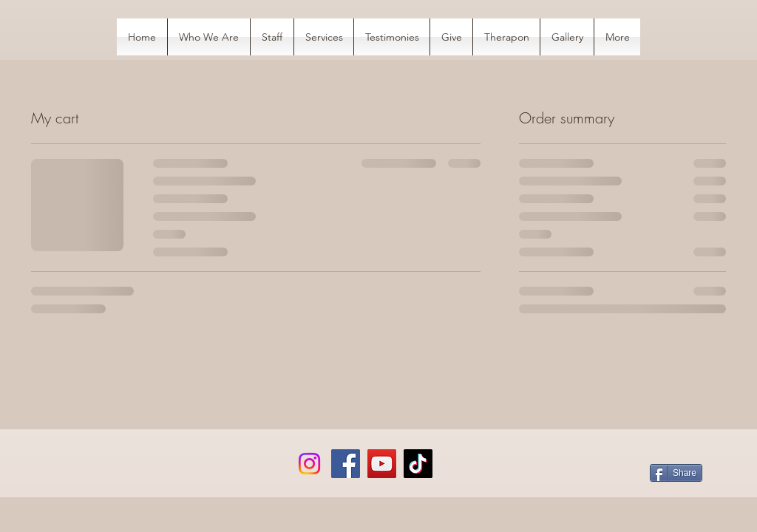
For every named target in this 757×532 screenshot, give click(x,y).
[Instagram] (309, 464)
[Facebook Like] (128, 474)
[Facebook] (346, 464)
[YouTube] (382, 464)
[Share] (676, 473)
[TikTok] (418, 464)
